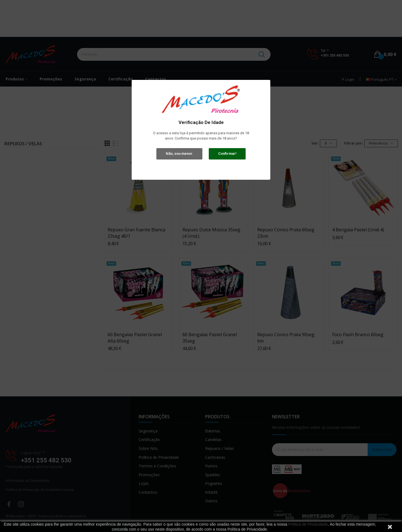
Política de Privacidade (308, 524)
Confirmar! (227, 154)
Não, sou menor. (180, 154)
